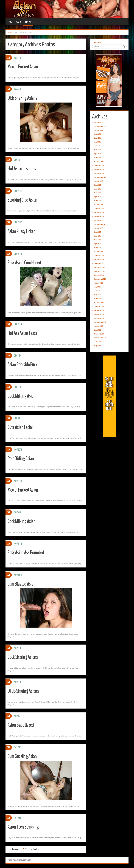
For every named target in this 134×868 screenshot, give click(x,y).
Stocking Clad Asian (23, 200)
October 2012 (99, 220)
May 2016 (98, 150)
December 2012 (100, 212)
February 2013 (99, 205)
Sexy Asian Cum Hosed (26, 262)
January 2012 (99, 256)
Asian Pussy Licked (23, 231)
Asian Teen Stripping (24, 827)
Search (97, 43)
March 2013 (98, 201)
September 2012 (100, 224)
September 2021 (100, 126)
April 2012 (98, 244)
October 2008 (99, 334)
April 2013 (98, 197)
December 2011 (100, 260)
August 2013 (99, 181)
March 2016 (98, 158)
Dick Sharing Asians (23, 98)
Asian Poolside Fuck (24, 364)
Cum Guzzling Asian (23, 756)
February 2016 (99, 162)
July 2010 (98, 287)
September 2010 (100, 279)
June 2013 (98, 189)
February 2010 (99, 303)
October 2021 (99, 122)
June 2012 (98, 236)
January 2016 (99, 165)
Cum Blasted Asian (23, 584)
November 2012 (100, 216)
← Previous (14, 849)
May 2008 (98, 346)
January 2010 (99, 307)
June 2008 (98, 342)
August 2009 (99, 326)
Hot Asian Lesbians (23, 168)
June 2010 (98, 291)
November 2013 (100, 169)
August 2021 (99, 130)
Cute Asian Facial (21, 427)
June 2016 (98, 146)
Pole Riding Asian (22, 458)
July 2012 (98, 232)
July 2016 (98, 142)
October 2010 (99, 275)
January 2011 (99, 263)
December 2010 (100, 267)
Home (10, 22)
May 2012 (98, 240)
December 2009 (100, 310)
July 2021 (98, 134)
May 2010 (98, 295)
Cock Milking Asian (23, 396)
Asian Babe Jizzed (22, 725)
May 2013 (98, 193)
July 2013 (98, 185)
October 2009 (99, 318)
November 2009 (100, 314)
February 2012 (99, 252)
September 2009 (100, 322)
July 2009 (98, 330)
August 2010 (99, 283)
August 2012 (99, 228)
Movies (18, 22)
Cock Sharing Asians (24, 657)
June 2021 (98, 138)
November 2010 (100, 271)
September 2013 (100, 177)
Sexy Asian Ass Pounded (27, 552)
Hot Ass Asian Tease (24, 333)
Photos (28, 22)
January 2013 (99, 209)
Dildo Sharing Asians (24, 691)
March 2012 (98, 248)
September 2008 (100, 338)
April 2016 (98, 154)
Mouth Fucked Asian (24, 67)
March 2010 (98, 299)
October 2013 (99, 173)
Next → (36, 849)
